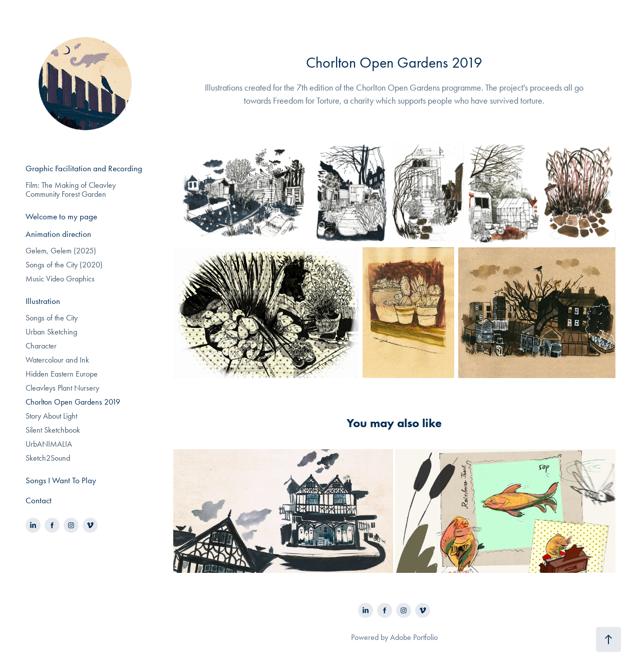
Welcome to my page (61, 216)
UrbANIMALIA (49, 444)
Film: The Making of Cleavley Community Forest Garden (71, 190)
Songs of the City (52, 318)
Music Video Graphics (60, 279)
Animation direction (58, 234)
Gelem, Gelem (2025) (61, 251)
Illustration (43, 301)
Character (41, 346)
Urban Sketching (51, 332)
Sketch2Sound (48, 458)
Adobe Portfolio (414, 637)
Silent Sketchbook (53, 430)
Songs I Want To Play (61, 480)
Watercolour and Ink (57, 360)
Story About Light (51, 416)
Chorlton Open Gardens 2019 (73, 402)
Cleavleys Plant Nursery (62, 388)
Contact (39, 500)
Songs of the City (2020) (64, 265)
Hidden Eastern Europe (62, 374)
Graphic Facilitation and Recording (84, 168)
